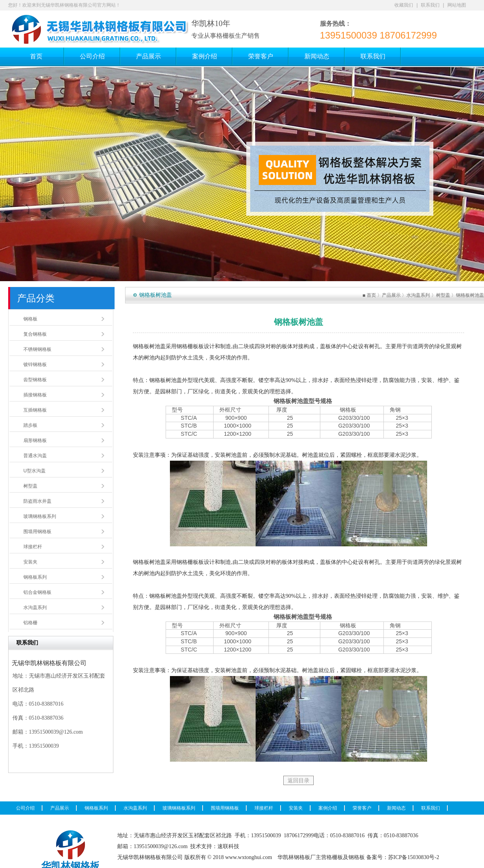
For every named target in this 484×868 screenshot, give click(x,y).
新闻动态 (396, 808)
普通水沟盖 (35, 456)
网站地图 (457, 5)
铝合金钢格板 (37, 592)
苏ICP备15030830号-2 (414, 857)
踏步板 (30, 425)
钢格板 (30, 319)
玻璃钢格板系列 (40, 516)
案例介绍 (328, 808)
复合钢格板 (35, 334)
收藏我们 (404, 5)
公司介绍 (25, 808)
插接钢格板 (35, 395)
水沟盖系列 (35, 607)
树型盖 (30, 486)
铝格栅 (30, 623)
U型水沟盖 (34, 471)
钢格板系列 (35, 577)
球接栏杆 (33, 547)
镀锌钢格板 (35, 364)
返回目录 (299, 780)
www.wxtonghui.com (249, 857)
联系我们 (430, 5)
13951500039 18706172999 (378, 35)
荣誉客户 (362, 808)
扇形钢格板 (35, 440)
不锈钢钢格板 (37, 349)
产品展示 (391, 295)
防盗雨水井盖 (37, 501)
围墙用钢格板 (37, 532)
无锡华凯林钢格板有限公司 (150, 857)
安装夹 (30, 562)
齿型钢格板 (35, 380)
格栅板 (335, 857)
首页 (371, 295)
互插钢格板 (35, 410)
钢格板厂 (305, 857)
